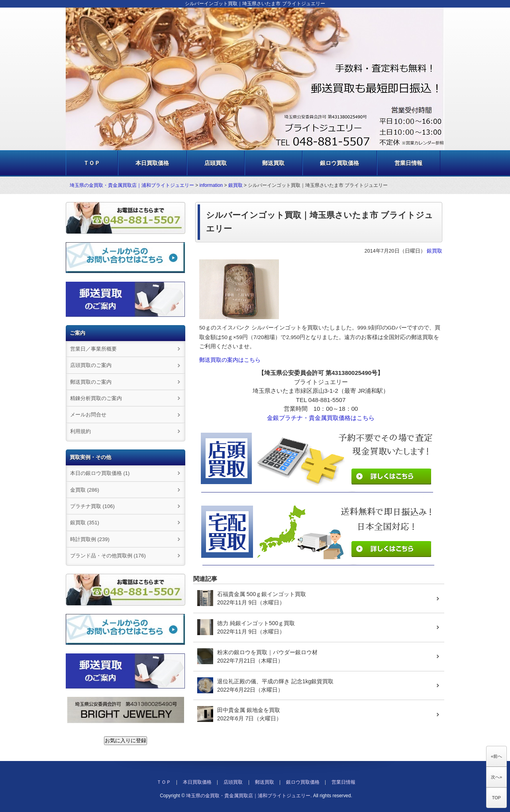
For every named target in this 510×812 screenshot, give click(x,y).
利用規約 (80, 431)
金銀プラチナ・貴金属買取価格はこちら (321, 418)
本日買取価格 (152, 163)
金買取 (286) (85, 490)
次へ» (496, 777)
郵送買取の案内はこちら (230, 360)
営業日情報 (408, 163)
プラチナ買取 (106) (92, 506)
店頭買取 (216, 163)
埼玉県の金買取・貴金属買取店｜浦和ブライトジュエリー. (249, 796)
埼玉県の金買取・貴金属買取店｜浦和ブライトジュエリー (132, 185)
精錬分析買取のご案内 (96, 398)
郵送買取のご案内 (91, 382)
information (211, 185)
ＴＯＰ (92, 163)
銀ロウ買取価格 (339, 163)
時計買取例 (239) (90, 539)
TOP (496, 798)
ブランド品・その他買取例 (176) (108, 556)
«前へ (496, 756)
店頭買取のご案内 (91, 365)
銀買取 (235, 185)
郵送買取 (273, 163)
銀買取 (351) (85, 523)
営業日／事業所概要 (93, 349)
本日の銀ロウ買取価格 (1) (100, 473)
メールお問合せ (88, 415)
